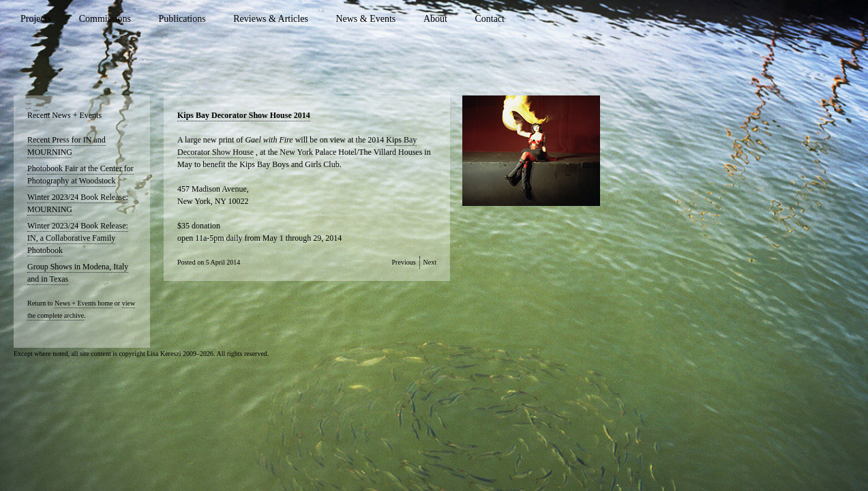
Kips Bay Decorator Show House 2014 (244, 115)
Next (430, 262)
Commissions (105, 19)
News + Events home (84, 303)
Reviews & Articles (271, 19)
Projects (36, 19)
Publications (182, 19)
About (435, 19)
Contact (490, 19)
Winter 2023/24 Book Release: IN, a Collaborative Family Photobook (78, 238)
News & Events (365, 19)
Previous (404, 262)
